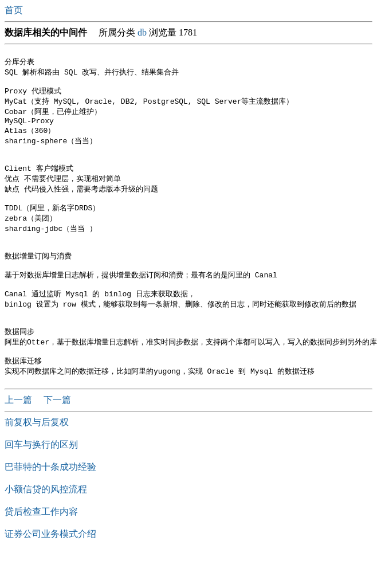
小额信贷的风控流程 (46, 522)
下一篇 (57, 432)
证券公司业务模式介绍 (50, 567)
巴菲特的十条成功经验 (50, 499)
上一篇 (19, 432)
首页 (15, 10)
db (142, 32)
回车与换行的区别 (41, 477)
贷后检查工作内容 (41, 544)
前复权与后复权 (37, 455)
